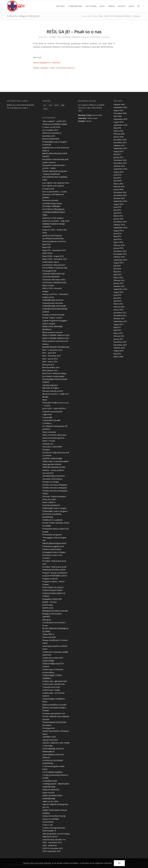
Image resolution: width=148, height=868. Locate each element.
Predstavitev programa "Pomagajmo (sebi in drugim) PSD (54, 538)
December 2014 (120, 222)
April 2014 (118, 239)
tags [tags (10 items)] (63, 105)
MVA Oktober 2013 (50, 370)
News (45, 400)
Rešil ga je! (85, 37)
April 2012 (118, 301)
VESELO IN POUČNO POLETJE (54, 816)
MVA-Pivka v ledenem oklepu (54, 373)
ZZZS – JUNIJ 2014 (49, 845)
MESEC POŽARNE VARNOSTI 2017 (56, 338)
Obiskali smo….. (49, 444)
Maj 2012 (117, 298)
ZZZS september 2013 (52, 851)
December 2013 (120, 251)
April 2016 (118, 181)
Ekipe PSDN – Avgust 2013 (53, 256)
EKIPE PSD (47, 244)
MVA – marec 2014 (50, 362)
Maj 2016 (117, 178)
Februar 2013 (119, 280)
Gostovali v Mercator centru (54, 280)
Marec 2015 (118, 216)
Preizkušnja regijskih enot (53, 546)
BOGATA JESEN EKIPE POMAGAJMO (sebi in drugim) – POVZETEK (55, 142)
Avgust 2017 (119, 151)
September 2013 (120, 260)
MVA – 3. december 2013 (52, 350)
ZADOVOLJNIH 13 (49, 831)
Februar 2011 (119, 336)
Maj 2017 (117, 154)
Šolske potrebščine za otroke (54, 705)
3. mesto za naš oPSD (51, 127)
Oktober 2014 (119, 225)
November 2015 (120, 195)
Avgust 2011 (119, 324)
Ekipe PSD (47, 247)
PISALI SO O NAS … (50, 499)
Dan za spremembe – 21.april (55, 192)
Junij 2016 (117, 175)
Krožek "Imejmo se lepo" (53, 318)
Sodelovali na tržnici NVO (53, 658)
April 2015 (118, 213)
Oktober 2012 (119, 286)
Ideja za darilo (48, 285)
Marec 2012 (118, 304)
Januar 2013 (118, 283)
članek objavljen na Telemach (47, 62)
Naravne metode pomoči (53, 391)
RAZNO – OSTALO (50, 602)
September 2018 (120, 125)
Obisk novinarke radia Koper (54, 435)
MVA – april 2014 (49, 353)
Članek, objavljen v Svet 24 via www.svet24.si (54, 68)
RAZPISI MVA (48, 605)
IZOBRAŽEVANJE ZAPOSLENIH (54, 306)
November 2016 (120, 163)
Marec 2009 (118, 357)
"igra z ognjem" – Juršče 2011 (54, 121)
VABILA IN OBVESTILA (51, 790)
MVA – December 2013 (52, 356)
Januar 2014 (118, 248)
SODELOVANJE (48, 661)
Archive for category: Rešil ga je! (23, 16)
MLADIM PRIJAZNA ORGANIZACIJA (56, 347)
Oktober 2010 (119, 348)
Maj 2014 (117, 236)
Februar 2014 (119, 245)
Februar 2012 (119, 307)
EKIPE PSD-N (47, 253)
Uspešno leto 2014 (50, 740)
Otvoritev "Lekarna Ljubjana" (54, 496)
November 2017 (120, 143)
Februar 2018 (119, 134)
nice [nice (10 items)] (50, 105)
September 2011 (120, 321)
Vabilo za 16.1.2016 (50, 801)
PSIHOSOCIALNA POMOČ (53, 590)
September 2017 (120, 148)
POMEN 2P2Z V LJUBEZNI (52, 520)
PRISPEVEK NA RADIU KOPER (54, 570)
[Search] (138, 6)
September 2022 (120, 107)
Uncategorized (48, 728)
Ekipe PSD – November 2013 (54, 250)
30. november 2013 (50, 130)
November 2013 (120, 254)
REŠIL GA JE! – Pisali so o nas (74, 32)
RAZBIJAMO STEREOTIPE (52, 599)
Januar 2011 (118, 339)
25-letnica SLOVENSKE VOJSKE (55, 124)
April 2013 (118, 274)
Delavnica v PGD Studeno (53, 218)
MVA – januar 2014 (50, 359)
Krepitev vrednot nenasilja (53, 315)
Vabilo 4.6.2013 (48, 793)
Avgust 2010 (119, 351)
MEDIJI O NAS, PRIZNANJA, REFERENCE (65, 37)
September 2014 (120, 228)
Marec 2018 (118, 131)
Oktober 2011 (119, 319)
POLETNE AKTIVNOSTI (51, 505)
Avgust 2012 (119, 292)
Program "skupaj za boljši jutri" (55, 573)
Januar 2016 (118, 189)
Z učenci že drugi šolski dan (54, 828)
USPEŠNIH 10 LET (49, 737)
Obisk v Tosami (49, 441)
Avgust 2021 (119, 110)
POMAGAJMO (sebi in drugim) (54, 508)
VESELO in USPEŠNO (51, 819)
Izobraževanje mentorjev (53, 303)
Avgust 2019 (119, 122)
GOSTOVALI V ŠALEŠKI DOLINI (54, 283)
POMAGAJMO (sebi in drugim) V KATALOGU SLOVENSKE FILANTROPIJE (55, 514)
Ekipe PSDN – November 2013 (55, 259)
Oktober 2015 (119, 198)
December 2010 (120, 342)
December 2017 (120, 140)
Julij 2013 (117, 266)
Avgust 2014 (119, 231)
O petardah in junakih (51, 420)
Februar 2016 (119, 187)
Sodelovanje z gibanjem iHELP (55, 681)
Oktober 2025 (119, 104)
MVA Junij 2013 (48, 365)
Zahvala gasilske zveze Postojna (56, 834)
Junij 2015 (117, 207)
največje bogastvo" (50, 385)
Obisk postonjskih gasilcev (53, 438)
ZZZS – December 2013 (52, 842)
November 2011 (120, 315)
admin (107, 37)
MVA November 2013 (51, 367)
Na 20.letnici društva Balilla (53, 376)
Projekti (46, 585)
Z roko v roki (48, 825)
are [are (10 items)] (45, 105)
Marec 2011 (118, 333)
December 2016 (120, 160)
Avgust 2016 (119, 172)
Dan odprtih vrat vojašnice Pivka (56, 183)
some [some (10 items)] (57, 105)
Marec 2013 (118, 277)
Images (45, 291)
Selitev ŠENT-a (48, 634)
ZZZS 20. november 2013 (53, 848)
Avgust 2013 (119, 263)
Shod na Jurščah (49, 637)
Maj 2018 (117, 128)
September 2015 (120, 201)
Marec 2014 (118, 242)
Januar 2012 (118, 310)
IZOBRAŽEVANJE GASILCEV (53, 300)
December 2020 (120, 113)
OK (119, 863)
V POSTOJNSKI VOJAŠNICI (52, 772)
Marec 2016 (118, 184)
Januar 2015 (118, 219)
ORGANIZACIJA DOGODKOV (54, 476)
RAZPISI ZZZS (48, 608)
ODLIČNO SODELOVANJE (52, 458)
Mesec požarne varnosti (52, 332)
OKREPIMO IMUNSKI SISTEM (54, 467)
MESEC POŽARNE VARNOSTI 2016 (56, 335)
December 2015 (120, 192)
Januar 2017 (118, 157)
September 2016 (120, 169)
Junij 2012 (117, 295)
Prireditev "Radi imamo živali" (55, 567)
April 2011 (118, 330)
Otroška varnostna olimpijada (55, 485)
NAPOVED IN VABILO (51, 388)
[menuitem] (60, 6)
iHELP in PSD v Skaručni (52, 288)
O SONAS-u (47, 423)
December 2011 (120, 313)
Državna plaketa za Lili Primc (54, 241)
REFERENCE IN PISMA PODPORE (55, 611)
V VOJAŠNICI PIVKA (50, 781)
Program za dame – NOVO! (53, 581)
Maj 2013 (117, 272)
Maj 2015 (117, 210)
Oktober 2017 (119, 146)
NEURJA (45, 397)
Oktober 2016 (119, 166)
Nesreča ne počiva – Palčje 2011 (56, 394)
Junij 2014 (117, 233)
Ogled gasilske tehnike (52, 464)
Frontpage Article (49, 271)
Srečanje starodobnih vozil (54, 713)
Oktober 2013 (119, 257)
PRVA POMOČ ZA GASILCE (53, 587)
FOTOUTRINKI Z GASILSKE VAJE (55, 268)
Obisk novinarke (49, 432)
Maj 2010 (117, 354)
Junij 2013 (117, 269)
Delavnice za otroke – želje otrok (56, 221)
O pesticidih (47, 417)
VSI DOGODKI (95, 37)
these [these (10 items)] (46, 109)
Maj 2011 (117, 327)
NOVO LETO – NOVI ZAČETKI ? (54, 408)
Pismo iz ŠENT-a (49, 502)
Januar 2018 (118, 137)
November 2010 (120, 345)
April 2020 (118, 116)
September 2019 (120, 119)
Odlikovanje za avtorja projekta (55, 461)
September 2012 (120, 289)
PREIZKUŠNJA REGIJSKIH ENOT (54, 543)
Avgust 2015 (119, 204)
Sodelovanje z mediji (51, 690)
